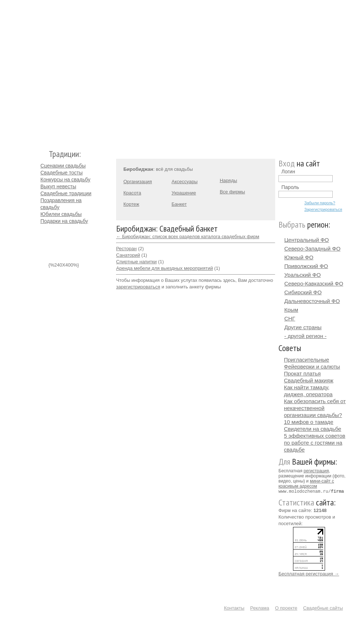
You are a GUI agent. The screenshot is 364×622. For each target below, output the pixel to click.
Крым (291, 310)
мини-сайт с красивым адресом (306, 484)
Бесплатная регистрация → (309, 573)
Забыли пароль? (320, 203)
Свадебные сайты (323, 608)
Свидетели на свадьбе (312, 429)
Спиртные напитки (136, 262)
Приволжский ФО (306, 266)
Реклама (260, 608)
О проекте (286, 608)
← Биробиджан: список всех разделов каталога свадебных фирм (188, 237)
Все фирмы (232, 192)
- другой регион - (305, 336)
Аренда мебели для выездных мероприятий (165, 268)
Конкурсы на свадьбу (65, 180)
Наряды (229, 180)
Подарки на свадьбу (64, 221)
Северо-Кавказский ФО (314, 284)
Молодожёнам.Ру (43, 71)
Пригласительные (306, 360)
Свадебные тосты (62, 173)
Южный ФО (299, 257)
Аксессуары (184, 182)
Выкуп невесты (58, 186)
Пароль (290, 187)
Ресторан (126, 249)
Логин (288, 172)
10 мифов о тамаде (309, 422)
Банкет (179, 204)
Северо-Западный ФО (312, 249)
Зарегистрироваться (323, 209)
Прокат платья (302, 373)
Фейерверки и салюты (312, 367)
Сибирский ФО (303, 292)
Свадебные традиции (66, 193)
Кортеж (131, 204)
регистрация (316, 471)
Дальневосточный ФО (312, 301)
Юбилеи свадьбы (61, 214)
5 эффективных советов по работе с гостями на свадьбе (315, 443)
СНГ (290, 318)
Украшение (184, 193)
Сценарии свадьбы (63, 166)
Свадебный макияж (309, 380)
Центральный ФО (307, 240)
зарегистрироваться (138, 287)
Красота (132, 193)
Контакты (234, 608)
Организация (138, 182)
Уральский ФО (302, 275)
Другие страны (303, 327)
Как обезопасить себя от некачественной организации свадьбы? (315, 408)
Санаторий (128, 255)
